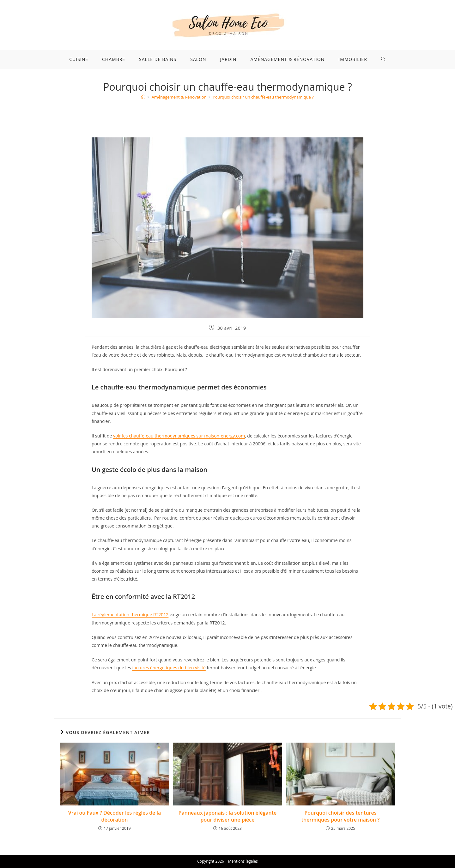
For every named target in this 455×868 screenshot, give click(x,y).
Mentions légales (243, 861)
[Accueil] (143, 97)
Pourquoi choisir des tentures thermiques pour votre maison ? (341, 816)
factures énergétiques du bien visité (169, 668)
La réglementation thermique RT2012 (130, 615)
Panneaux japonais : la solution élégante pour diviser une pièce (228, 816)
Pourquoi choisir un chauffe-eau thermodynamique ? (263, 97)
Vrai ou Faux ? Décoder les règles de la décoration (115, 816)
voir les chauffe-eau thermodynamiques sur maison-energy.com (179, 436)
